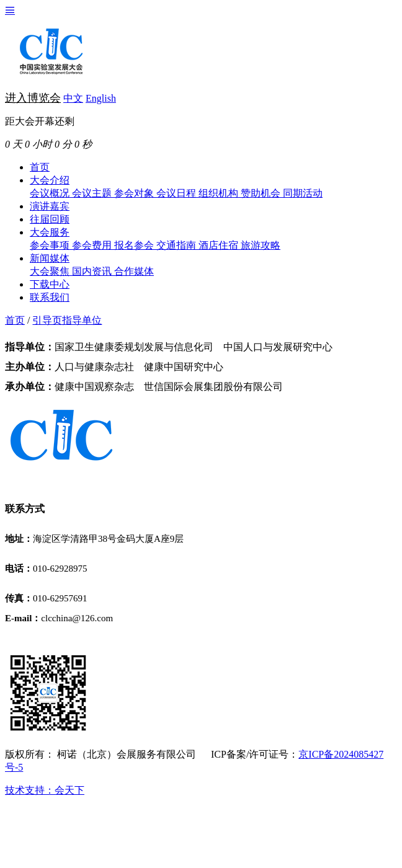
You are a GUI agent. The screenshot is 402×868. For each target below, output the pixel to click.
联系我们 (50, 297)
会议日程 (177, 193)
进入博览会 (33, 98)
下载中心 (50, 284)
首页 (40, 167)
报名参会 (135, 245)
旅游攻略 (261, 245)
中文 (73, 98)
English (101, 98)
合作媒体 (134, 271)
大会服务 (50, 232)
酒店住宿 (220, 245)
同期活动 (303, 193)
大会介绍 (50, 180)
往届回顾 (50, 219)
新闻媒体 (50, 258)
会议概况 (51, 193)
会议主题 (93, 193)
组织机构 (220, 193)
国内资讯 (93, 271)
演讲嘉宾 (50, 206)
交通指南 (177, 245)
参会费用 (93, 245)
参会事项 (51, 245)
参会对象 (135, 193)
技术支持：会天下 (45, 790)
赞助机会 (262, 193)
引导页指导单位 (67, 320)
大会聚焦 (51, 271)
